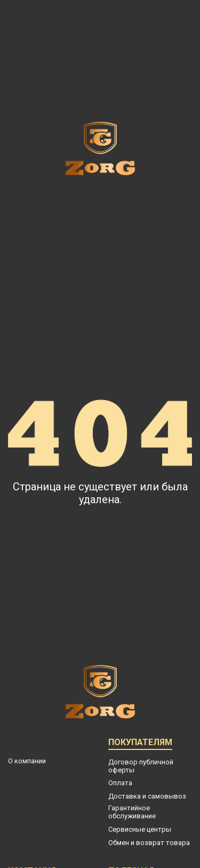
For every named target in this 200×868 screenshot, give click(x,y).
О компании (27, 761)
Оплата (120, 783)
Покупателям (140, 744)
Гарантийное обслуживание (132, 812)
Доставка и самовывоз (147, 796)
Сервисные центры (140, 829)
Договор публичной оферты (141, 766)
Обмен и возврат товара (149, 843)
